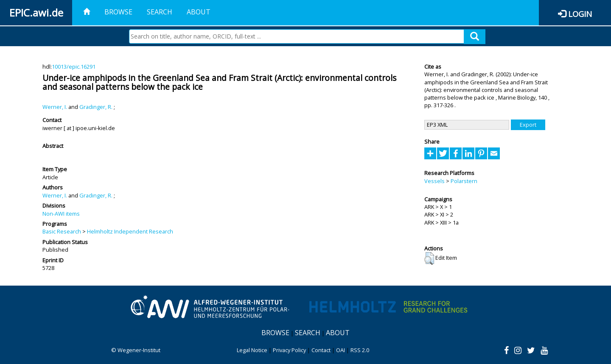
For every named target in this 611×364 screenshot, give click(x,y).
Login (580, 14)
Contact (321, 350)
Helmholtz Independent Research (130, 231)
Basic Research (62, 231)
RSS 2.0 (360, 350)
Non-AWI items (61, 214)
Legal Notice (252, 350)
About (199, 12)
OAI (341, 350)
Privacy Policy (289, 350)
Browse (118, 12)
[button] (429, 258)
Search (160, 12)
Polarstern (464, 181)
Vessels (434, 181)
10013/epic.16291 (74, 67)
